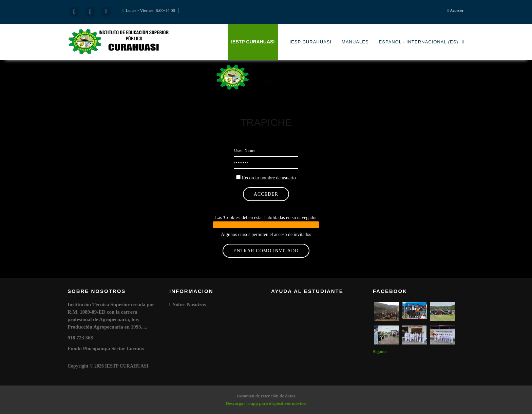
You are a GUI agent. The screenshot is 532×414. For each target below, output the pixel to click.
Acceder (457, 11)
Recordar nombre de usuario (269, 178)
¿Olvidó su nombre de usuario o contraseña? (266, 205)
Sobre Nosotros (189, 304)
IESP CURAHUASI (310, 42)
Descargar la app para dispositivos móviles (266, 403)
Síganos (380, 351)
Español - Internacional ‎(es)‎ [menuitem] (422, 42)
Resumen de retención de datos (266, 396)
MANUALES (355, 42)
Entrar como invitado (266, 251)
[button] (266, 225)
